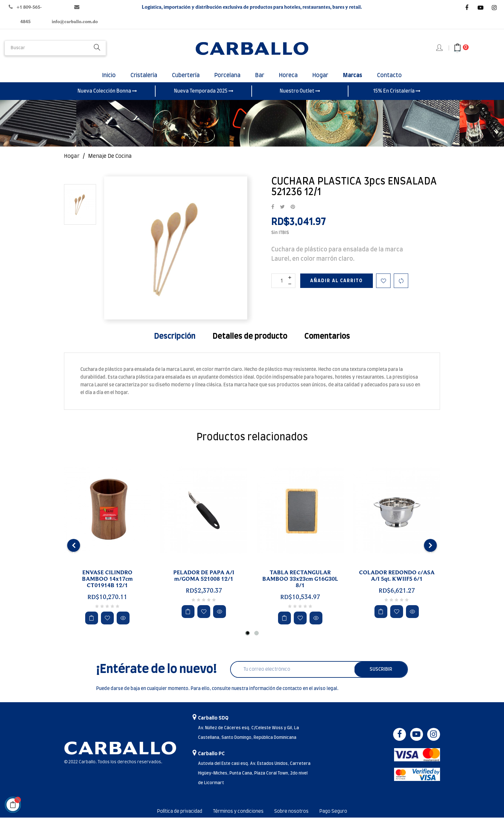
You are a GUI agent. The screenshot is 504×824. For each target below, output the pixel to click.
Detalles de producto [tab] (250, 343)
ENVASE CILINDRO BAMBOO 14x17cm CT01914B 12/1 (107, 586)
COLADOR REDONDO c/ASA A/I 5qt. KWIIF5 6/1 (397, 582)
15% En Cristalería (397, 97)
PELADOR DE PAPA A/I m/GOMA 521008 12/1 (204, 582)
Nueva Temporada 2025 (204, 97)
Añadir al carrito (337, 287)
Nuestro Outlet (300, 97)
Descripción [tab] (175, 343)
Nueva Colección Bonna (107, 97)
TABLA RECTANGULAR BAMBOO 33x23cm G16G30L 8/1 (300, 586)
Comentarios (327, 343)
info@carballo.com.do (75, 22)
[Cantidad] (283, 287)
